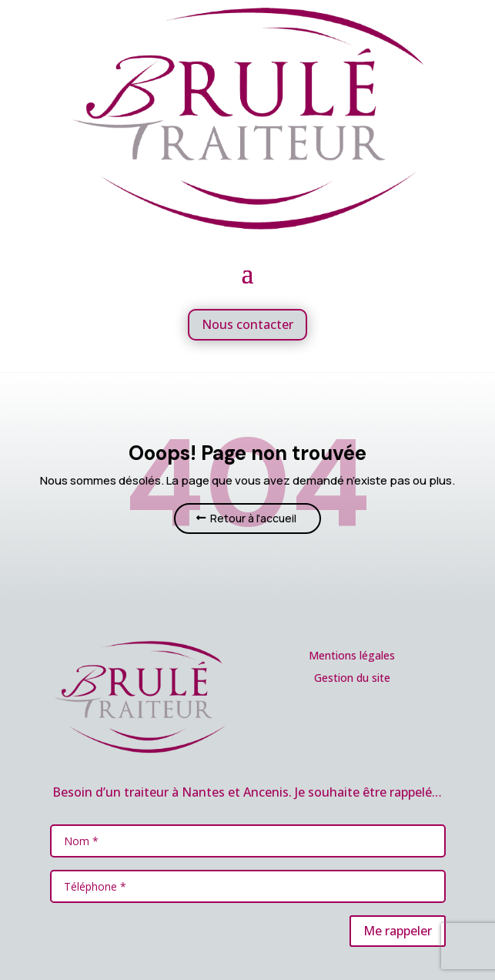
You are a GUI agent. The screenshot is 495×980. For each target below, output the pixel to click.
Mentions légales (352, 655)
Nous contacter (247, 324)
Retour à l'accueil (253, 518)
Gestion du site (352, 678)
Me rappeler (398, 931)
